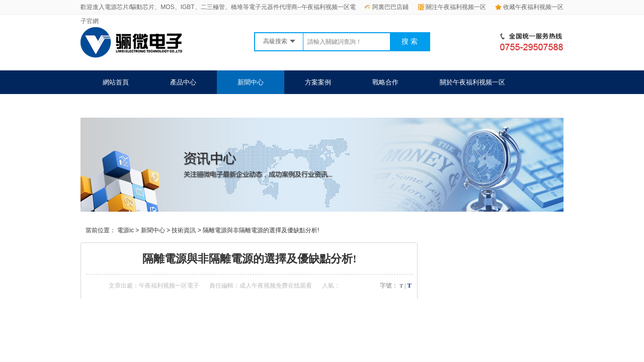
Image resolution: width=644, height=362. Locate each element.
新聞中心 (251, 82)
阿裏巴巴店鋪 (386, 7)
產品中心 (183, 82)
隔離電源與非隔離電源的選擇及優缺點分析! (261, 230)
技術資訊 (184, 230)
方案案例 (318, 82)
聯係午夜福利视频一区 (135, 106)
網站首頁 (116, 82)
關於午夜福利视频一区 (472, 82)
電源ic (126, 230)
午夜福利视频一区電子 (169, 286)
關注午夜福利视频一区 (452, 7)
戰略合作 (385, 82)
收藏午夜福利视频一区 (529, 7)
